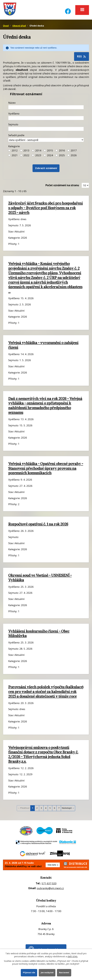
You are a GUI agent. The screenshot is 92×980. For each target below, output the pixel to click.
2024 (50, 155)
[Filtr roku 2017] (68, 150)
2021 (15, 155)
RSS (82, 56)
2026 (74, 155)
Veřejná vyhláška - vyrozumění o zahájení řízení (43, 345)
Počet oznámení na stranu (62, 185)
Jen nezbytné (47, 973)
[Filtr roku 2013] (21, 150)
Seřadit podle (16, 135)
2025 (62, 155)
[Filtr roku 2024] (45, 155)
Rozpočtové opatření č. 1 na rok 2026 (38, 524)
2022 (26, 155)
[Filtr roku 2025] (57, 155)
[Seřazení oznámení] (46, 140)
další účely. (73, 956)
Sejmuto (13, 124)
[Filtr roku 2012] (9, 150)
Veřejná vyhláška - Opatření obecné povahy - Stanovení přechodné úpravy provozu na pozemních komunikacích (46, 468)
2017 (74, 150)
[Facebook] (68, 9)
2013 (26, 150)
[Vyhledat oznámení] (46, 168)
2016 (62, 150)
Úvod (6, 26)
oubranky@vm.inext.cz (50, 888)
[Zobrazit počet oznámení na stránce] (85, 185)
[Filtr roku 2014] (33, 150)
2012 (15, 150)
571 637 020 (49, 883)
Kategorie (14, 146)
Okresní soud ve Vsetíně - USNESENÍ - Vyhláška (40, 578)
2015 (50, 150)
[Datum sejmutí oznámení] (46, 129)
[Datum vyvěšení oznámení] (46, 118)
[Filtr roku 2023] (33, 155)
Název (12, 103)
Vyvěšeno (14, 114)
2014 (38, 150)
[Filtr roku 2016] (57, 150)
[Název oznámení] (46, 107)
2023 (38, 155)
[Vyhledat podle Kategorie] (68, 155)
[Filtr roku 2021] (9, 155)
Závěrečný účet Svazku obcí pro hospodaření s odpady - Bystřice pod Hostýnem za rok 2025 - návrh (46, 208)
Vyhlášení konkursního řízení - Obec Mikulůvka (39, 633)
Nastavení (64, 973)
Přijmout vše (29, 973)
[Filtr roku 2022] (21, 155)
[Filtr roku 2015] (45, 150)
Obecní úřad (19, 26)
